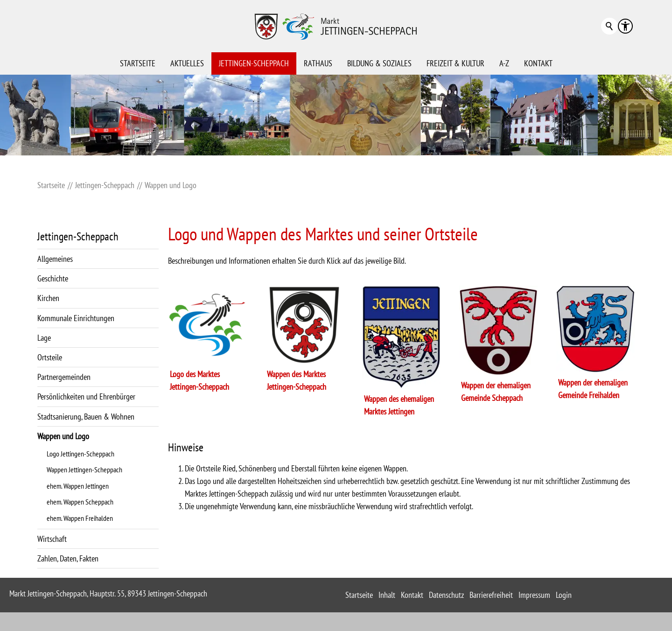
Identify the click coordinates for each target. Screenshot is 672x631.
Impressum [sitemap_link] (534, 595)
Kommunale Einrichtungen (76, 318)
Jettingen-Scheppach (254, 63)
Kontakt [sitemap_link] (412, 595)
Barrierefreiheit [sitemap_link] (491, 595)
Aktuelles (187, 63)
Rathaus (318, 63)
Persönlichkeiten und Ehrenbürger (86, 396)
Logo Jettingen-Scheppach (80, 454)
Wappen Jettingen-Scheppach (84, 470)
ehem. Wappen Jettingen (78, 486)
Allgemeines (55, 259)
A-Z (504, 63)
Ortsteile (50, 357)
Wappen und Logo (63, 436)
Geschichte (53, 278)
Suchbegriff (609, 26)
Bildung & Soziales (379, 63)
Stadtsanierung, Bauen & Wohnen (86, 417)
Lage (44, 338)
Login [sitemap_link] (564, 595)
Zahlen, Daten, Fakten (68, 558)
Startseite (138, 63)
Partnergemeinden (64, 377)
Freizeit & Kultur (455, 63)
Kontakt (538, 63)
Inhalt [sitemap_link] (387, 595)
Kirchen (48, 298)
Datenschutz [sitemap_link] (446, 595)
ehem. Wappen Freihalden (80, 518)
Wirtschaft (52, 539)
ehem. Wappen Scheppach (80, 502)
